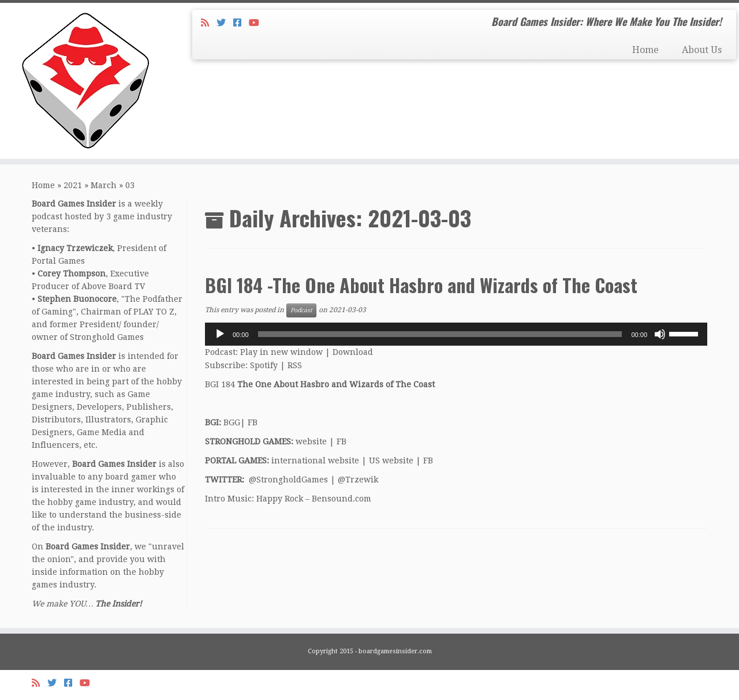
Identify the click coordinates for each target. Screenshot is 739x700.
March (104, 185)
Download (353, 352)
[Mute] (660, 334)
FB (253, 422)
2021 (73, 185)
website (311, 441)
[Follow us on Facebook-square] (241, 23)
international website (315, 461)
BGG (232, 422)
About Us (702, 50)
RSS (295, 365)
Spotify (264, 365)
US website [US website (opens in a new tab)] (391, 461)
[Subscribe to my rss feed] (209, 23)
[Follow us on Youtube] (258, 23)
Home (645, 50)
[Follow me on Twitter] (225, 23)
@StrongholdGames (288, 480)
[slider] (440, 334)
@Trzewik (358, 480)
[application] (456, 334)
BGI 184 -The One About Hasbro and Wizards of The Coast (421, 285)
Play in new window (281, 352)
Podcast (301, 310)
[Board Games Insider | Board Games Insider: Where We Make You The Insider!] (85, 81)
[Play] (220, 334)
